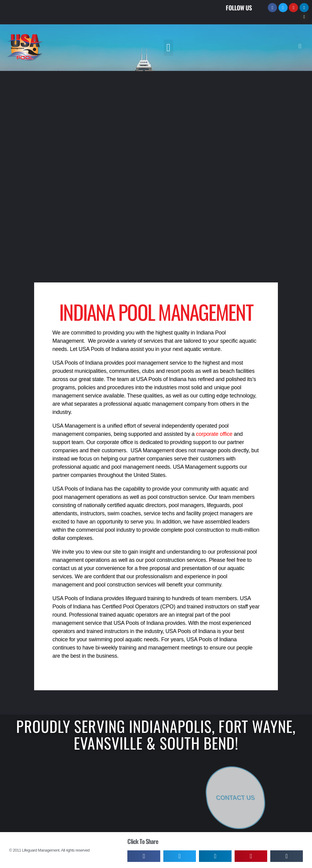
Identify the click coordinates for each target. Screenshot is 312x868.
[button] (168, 48)
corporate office (214, 434)
